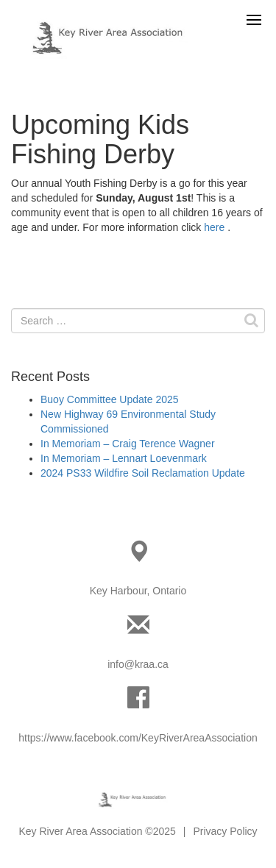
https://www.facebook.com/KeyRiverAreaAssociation (138, 738)
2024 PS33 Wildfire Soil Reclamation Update (143, 473)
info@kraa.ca (138, 664)
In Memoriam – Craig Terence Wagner (128, 444)
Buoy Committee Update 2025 (110, 399)
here (214, 227)
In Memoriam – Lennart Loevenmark (124, 458)
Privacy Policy (225, 831)
